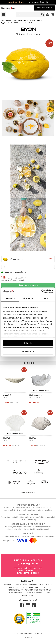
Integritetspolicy (15, 590)
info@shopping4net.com (28, 573)
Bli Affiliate (35, 587)
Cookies (45, 587)
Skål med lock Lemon (30, 23)
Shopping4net (6, 21)
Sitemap (38, 634)
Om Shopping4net (16, 593)
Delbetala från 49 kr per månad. (14, 280)
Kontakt (50, 585)
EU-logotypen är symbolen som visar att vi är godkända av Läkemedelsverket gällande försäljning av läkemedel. (28, 527)
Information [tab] (28, 298)
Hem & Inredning (20, 21)
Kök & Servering (34, 21)
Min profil (9, 585)
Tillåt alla (28, 343)
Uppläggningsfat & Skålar (11, 23)
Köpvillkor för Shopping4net (38, 590)
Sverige (28, 637)
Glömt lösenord (37, 585)
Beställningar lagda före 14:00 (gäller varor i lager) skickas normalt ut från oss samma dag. (28, 517)
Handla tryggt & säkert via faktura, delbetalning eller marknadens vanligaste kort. (28, 537)
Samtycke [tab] (10, 298)
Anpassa (28, 351)
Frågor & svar (21, 585)
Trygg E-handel (29, 595)
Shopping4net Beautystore (38, 593)
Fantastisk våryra (15, 2)
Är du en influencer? (18, 587)
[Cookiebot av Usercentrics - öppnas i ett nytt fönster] (41, 291)
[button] (53, 15)
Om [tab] (46, 298)
